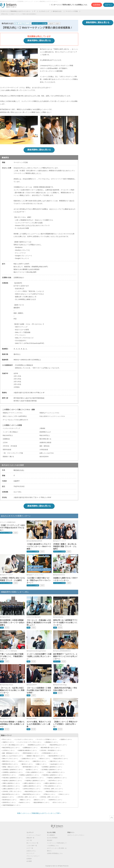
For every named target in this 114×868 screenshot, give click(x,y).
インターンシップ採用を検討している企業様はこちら (69, 5)
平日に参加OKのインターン (53, 786)
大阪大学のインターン (56, 761)
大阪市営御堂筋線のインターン (12, 805)
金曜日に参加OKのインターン (32, 786)
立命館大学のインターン (29, 759)
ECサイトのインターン (60, 802)
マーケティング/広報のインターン (47, 739)
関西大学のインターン (9, 761)
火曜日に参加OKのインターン (32, 783)
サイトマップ (30, 853)
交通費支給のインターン (30, 748)
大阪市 (57, 24)
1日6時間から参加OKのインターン (13, 770)
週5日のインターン (40, 800)
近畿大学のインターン (40, 761)
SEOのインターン (45, 759)
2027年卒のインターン (55, 781)
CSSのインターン (64, 794)
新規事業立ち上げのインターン (37, 745)
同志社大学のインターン (61, 759)
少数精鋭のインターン (52, 742)
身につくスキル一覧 (32, 843)
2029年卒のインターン (9, 775)
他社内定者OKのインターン (57, 756)
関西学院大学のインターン (10, 764)
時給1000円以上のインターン (59, 745)
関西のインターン (25, 800)
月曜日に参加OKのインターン (11, 783)
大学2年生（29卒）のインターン (50, 797)
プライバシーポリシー (33, 856)
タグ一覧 (29, 840)
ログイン (109, 5)
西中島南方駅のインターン (31, 767)
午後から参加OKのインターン (56, 772)
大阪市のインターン (8, 742)
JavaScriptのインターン (57, 764)
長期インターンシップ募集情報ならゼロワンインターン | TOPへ (39, 813)
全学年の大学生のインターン (32, 789)
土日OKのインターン (9, 750)
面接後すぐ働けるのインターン (36, 756)
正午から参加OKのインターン (35, 778)
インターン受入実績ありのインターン (13, 745)
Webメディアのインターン (10, 759)
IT (35, 11)
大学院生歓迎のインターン (50, 753)
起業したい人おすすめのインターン (13, 756)
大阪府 (51, 24)
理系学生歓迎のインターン (31, 753)
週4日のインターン (27, 764)
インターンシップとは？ (34, 835)
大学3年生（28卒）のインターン (54, 789)
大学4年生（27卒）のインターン (12, 791)
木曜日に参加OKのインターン (11, 786)
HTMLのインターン (50, 794)
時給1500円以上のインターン (32, 794)
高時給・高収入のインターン (11, 767)
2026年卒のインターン (9, 802)
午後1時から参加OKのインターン (57, 778)
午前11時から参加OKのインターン (13, 778)
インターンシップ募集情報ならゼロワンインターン (16, 11)
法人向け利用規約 (52, 838)
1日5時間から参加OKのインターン (52, 767)
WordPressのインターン (9, 800)
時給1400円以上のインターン (11, 794)
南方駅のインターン (32, 770)
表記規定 (50, 840)
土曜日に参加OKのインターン (11, 789)
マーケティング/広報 (71, 11)
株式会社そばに (57, 11)
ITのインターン (7, 739)
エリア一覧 (30, 848)
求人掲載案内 (51, 835)
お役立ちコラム (31, 851)
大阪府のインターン (66, 739)
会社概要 (29, 861)
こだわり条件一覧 (32, 846)
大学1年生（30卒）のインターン (27, 797)
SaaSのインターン (25, 802)
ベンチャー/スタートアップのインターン (30, 742)
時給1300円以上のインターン (55, 791)
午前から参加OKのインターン (35, 772)
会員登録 (97, 5)
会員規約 (29, 859)
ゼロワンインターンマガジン (76, 835)
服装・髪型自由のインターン (11, 753)
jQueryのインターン (8, 797)
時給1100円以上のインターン (34, 791)
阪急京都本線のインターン (42, 802)
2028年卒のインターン (56, 800)
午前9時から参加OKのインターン (29, 775)
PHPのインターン (24, 761)
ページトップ (112, 818)
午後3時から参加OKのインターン (35, 781)
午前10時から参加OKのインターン (53, 775)
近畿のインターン (41, 764)
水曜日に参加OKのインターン (53, 783)
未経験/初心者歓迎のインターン (28, 750)
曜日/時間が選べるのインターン (50, 748)
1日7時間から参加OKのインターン (52, 770)
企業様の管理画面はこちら (55, 853)
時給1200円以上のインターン (11, 748)
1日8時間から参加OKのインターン (13, 772)
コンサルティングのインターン (24, 739)
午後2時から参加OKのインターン (12, 781)
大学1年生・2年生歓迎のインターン (51, 750)
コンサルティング (44, 11)
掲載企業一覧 (30, 838)
